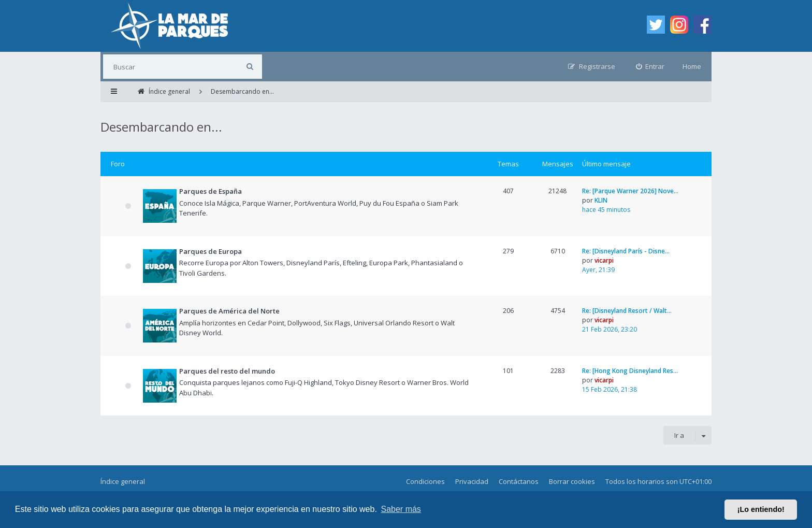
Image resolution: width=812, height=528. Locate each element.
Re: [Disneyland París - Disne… (626, 251)
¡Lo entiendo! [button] (761, 509)
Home (692, 66)
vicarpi (604, 260)
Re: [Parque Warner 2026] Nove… (630, 191)
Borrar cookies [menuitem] (572, 481)
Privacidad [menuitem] (472, 481)
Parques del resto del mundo (227, 371)
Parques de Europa (211, 251)
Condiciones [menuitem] (425, 481)
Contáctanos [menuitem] (519, 481)
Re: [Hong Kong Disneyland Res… (630, 371)
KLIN (601, 200)
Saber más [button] (401, 509)
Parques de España (211, 191)
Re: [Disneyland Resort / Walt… (627, 311)
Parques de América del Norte (229, 311)
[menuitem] (650, 67)
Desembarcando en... (161, 127)
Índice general (123, 481)
